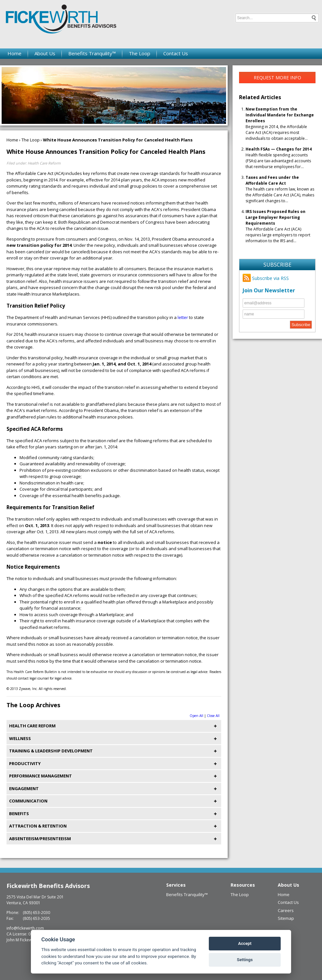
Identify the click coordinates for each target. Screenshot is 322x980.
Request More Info (277, 78)
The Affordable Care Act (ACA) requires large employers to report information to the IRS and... (278, 226)
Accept (245, 943)
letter (183, 317)
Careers (286, 910)
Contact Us (176, 53)
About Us (45, 53)
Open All (196, 716)
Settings (245, 960)
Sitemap (286, 918)
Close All (213, 716)
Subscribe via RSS (266, 278)
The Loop (140, 53)
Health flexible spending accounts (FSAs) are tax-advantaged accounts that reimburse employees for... (279, 158)
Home (14, 53)
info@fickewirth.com (25, 928)
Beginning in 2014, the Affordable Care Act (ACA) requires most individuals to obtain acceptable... (280, 124)
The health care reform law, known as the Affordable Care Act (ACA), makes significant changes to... (280, 189)
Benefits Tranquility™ (92, 53)
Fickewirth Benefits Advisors (48, 886)
